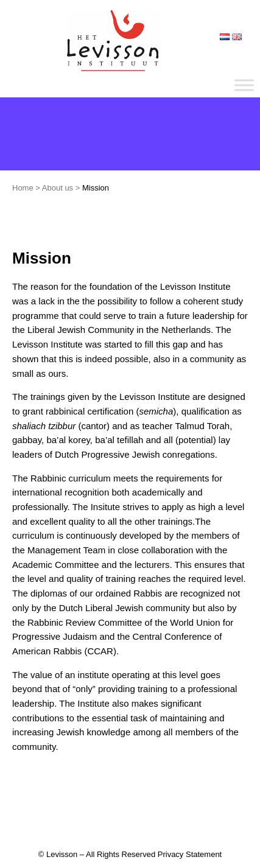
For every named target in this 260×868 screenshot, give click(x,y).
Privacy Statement (190, 854)
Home (23, 188)
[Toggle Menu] (244, 85)
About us (58, 188)
